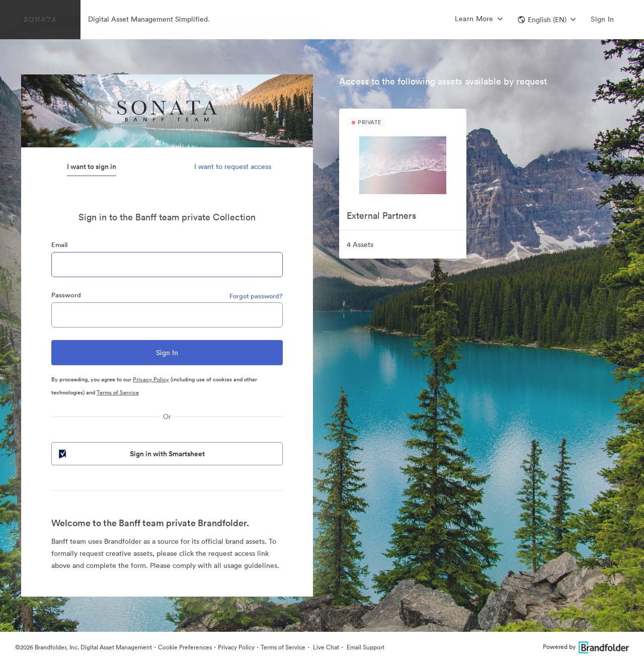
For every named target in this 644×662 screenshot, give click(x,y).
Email (59, 245)
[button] (547, 20)
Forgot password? (256, 296)
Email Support (365, 647)
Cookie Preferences (185, 647)
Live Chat (325, 647)
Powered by (586, 647)
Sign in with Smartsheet (131, 454)
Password (66, 295)
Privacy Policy (151, 379)
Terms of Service (118, 392)
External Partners (381, 216)
